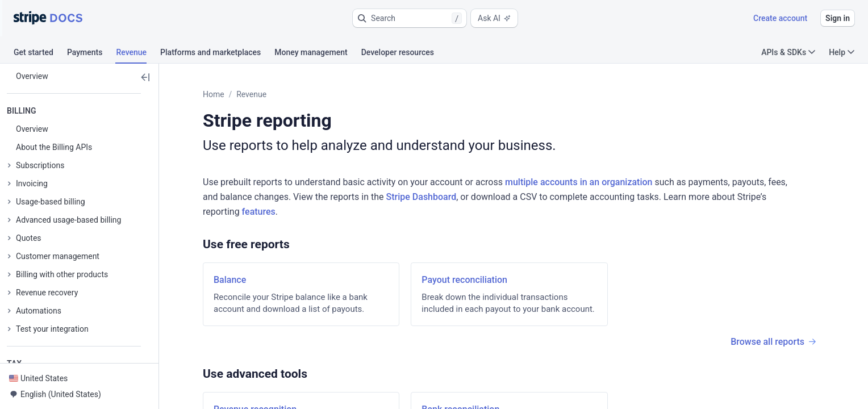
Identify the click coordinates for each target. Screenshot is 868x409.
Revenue (251, 94)
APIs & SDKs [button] (788, 52)
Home (214, 94)
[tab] (40, 54)
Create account (780, 18)
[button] (410, 18)
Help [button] (842, 52)
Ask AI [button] (494, 18)
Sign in (838, 18)
